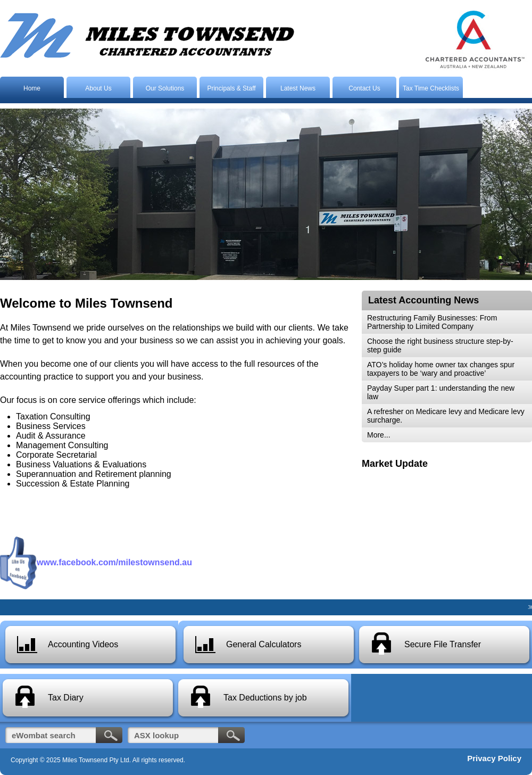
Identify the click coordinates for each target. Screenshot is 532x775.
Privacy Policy (494, 758)
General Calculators (264, 644)
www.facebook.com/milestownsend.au (114, 562)
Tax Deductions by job (265, 698)
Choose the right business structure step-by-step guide (440, 345)
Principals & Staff (231, 88)
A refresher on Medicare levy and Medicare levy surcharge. (446, 416)
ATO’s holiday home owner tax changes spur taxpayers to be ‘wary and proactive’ (441, 369)
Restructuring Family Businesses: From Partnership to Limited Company (432, 322)
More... (379, 435)
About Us (98, 88)
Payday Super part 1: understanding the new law (441, 392)
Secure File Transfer (443, 644)
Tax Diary (66, 698)
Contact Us (364, 88)
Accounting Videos (83, 644)
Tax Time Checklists (431, 88)
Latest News (298, 88)
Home (32, 88)
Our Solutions (165, 88)
